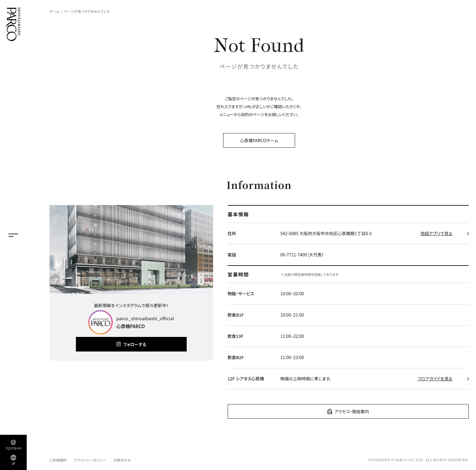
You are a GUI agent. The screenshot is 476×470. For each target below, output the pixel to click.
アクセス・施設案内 (352, 411)
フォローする (135, 344)
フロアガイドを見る (435, 379)
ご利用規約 (58, 460)
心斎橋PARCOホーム (259, 140)
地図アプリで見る (436, 233)
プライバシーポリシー (90, 460)
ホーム (54, 11)
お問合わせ (122, 460)
